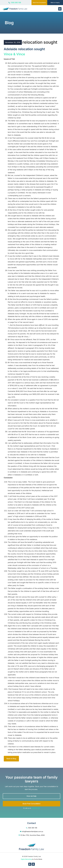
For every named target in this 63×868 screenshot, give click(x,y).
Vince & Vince (14, 54)
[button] (60, 9)
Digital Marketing (26, 859)
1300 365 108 (36, 808)
